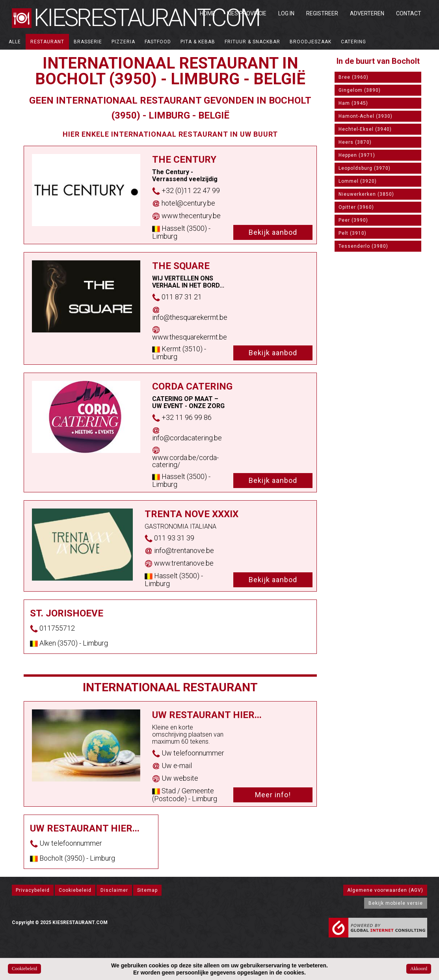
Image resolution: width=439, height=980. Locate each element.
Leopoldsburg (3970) (365, 168)
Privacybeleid (33, 890)
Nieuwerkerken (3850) (366, 194)
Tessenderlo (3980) (363, 246)
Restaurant (47, 42)
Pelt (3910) (353, 233)
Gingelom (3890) (360, 90)
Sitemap (147, 890)
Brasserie (88, 42)
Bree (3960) (353, 77)
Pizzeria (123, 42)
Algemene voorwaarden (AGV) (385, 890)
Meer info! (273, 795)
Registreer (322, 13)
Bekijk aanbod (273, 232)
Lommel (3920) (358, 181)
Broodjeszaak (311, 42)
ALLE (15, 42)
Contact (409, 13)
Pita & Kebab (198, 42)
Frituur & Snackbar (252, 42)
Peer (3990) (353, 220)
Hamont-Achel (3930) (366, 116)
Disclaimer (114, 890)
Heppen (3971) (357, 155)
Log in (286, 13)
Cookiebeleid (75, 890)
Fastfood (158, 42)
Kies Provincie (247, 13)
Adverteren (367, 13)
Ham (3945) (353, 103)
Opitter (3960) (356, 207)
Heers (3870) (355, 142)
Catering (353, 42)
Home (207, 13)
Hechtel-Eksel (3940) (365, 129)
